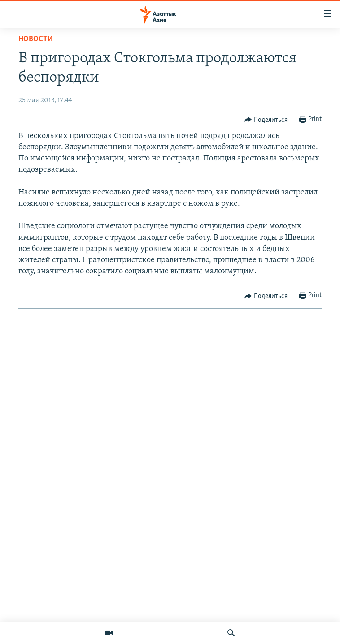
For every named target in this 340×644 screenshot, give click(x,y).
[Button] (266, 120)
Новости (36, 39)
